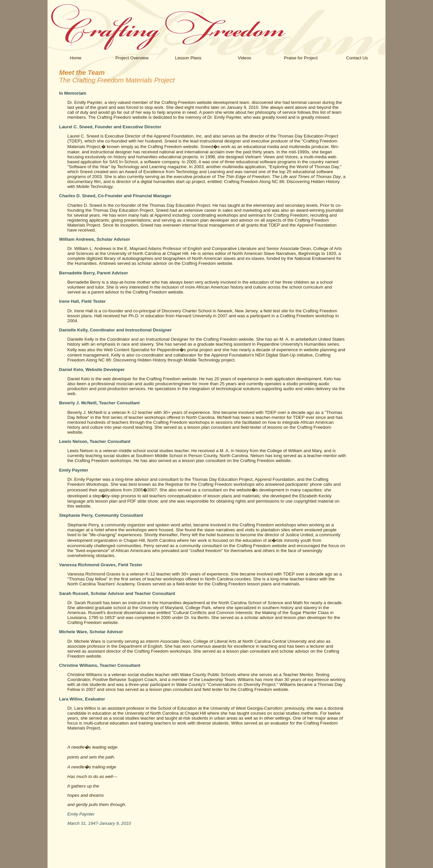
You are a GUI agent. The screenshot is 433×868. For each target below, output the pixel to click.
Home (76, 58)
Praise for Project (301, 58)
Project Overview (132, 58)
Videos (244, 58)
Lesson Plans (188, 58)
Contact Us (357, 58)
